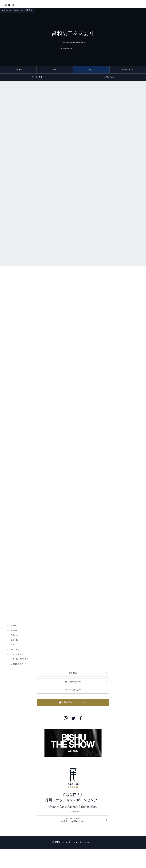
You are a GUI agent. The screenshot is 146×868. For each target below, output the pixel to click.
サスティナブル (128, 71)
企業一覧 (12, 10)
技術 (55, 71)
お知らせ (17, 639)
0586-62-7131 (60, 48)
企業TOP (18, 71)
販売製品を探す (22, 686)
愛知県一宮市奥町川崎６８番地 (73, 42)
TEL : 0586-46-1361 (73, 842)
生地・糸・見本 (36, 80)
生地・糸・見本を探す (27, 679)
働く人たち (19, 666)
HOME (16, 632)
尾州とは (17, 646)
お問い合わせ (109, 80)
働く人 (91, 71)
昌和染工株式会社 (29, 10)
